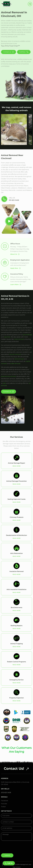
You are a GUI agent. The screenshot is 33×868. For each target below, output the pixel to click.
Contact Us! (17, 758)
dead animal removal (8, 376)
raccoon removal (15, 354)
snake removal (15, 364)
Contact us (9, 52)
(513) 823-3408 (6, 782)
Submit (7, 845)
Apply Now (15, 268)
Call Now (24, 52)
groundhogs (27, 335)
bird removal (19, 359)
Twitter (3, 796)
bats (4, 383)
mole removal (19, 339)
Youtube (4, 793)
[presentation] (14, 838)
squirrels (7, 337)
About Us (15, 254)
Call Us (9, 863)
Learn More (16, 285)
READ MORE (16, 466)
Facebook (4, 790)
